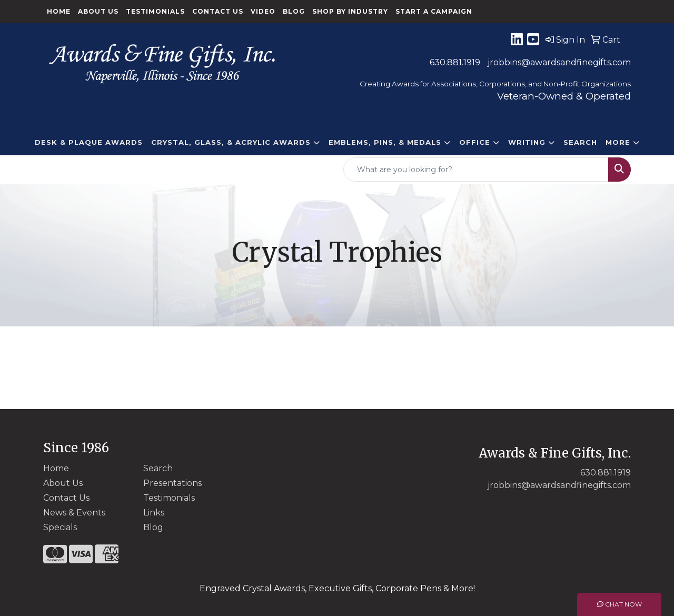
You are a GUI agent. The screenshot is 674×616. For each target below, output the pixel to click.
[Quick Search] (476, 170)
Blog (294, 11)
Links (154, 513)
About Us (98, 11)
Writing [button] (527, 142)
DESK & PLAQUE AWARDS (89, 142)
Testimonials (155, 11)
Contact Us (218, 11)
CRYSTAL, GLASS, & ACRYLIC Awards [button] (231, 142)
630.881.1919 (455, 62)
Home (59, 11)
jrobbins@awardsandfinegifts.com (559, 62)
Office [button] (475, 142)
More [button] (618, 142)
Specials (60, 527)
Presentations (172, 483)
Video (263, 11)
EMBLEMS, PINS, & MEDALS (385, 142)
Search (580, 142)
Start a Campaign (434, 11)
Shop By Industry (350, 11)
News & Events (74, 513)
